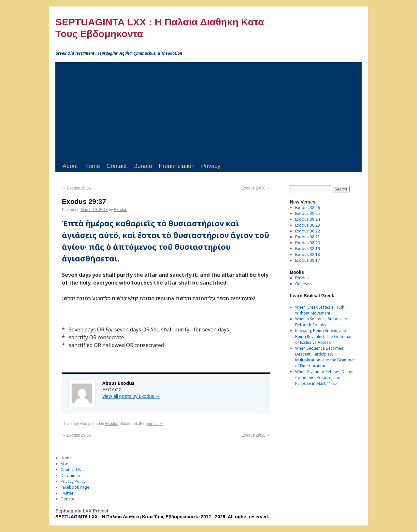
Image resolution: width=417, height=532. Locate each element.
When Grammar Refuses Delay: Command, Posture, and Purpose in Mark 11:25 (324, 378)
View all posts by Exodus (131, 396)
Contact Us (71, 470)
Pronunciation (177, 166)
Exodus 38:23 (308, 225)
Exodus (121, 210)
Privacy (211, 166)
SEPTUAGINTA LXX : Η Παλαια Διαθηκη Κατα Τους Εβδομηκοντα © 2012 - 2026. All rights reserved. (162, 517)
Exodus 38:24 (308, 219)
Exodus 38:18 (308, 254)
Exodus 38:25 (308, 213)
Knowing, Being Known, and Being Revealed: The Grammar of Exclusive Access (324, 336)
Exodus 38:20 (308, 243)
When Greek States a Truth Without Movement (320, 310)
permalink (154, 424)
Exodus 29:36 (76, 188)
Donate (143, 166)
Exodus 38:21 (308, 237)
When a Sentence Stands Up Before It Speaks (321, 322)
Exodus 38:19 (308, 249)
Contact (117, 166)
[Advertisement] (208, 111)
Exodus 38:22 (308, 231)
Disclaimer (71, 476)
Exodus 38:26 (308, 208)
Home (92, 166)
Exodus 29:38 (256, 188)
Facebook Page (75, 487)
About (70, 166)
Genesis (303, 284)
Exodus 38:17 (308, 260)
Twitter (67, 493)
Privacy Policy (73, 481)
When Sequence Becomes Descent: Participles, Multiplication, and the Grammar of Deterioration (325, 357)
